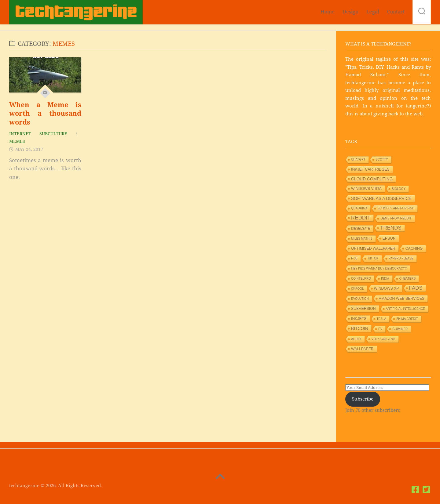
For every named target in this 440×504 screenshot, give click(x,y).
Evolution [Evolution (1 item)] (360, 299)
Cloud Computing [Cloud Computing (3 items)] (372, 179)
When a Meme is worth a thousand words (45, 114)
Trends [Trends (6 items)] (391, 228)
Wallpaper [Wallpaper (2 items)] (362, 349)
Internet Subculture (38, 134)
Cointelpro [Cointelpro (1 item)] (361, 279)
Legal (373, 12)
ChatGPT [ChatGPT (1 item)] (358, 160)
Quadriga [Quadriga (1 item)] (359, 208)
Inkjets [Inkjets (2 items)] (359, 319)
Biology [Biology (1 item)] (399, 189)
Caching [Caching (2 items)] (414, 248)
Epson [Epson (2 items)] (389, 238)
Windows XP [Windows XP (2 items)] (387, 288)
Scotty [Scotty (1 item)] (382, 160)
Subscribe (363, 399)
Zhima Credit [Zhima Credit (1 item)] (407, 319)
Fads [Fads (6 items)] (416, 288)
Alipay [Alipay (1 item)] (356, 339)
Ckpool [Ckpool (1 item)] (358, 289)
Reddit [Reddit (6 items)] (361, 218)
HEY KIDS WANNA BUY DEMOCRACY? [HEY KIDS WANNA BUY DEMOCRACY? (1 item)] (379, 268)
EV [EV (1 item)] (380, 329)
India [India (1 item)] (385, 279)
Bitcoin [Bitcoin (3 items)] (360, 328)
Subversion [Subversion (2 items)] (363, 309)
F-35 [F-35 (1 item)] (354, 258)
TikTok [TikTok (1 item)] (373, 258)
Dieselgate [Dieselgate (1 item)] (361, 228)
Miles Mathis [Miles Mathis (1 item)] (362, 239)
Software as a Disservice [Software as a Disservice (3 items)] (381, 198)
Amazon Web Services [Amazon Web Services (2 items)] (402, 299)
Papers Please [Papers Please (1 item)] (401, 258)
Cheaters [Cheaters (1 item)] (408, 279)
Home (328, 12)
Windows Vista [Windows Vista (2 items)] (366, 189)
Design (350, 12)
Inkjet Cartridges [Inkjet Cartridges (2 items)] (370, 169)
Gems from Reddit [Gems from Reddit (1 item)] (396, 218)
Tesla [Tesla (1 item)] (382, 319)
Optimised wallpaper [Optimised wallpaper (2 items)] (373, 248)
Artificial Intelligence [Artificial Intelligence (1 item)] (405, 309)
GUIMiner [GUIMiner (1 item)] (400, 329)
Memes (17, 141)
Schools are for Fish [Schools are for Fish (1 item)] (396, 208)
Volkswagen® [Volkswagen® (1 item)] (383, 339)
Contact (396, 12)
